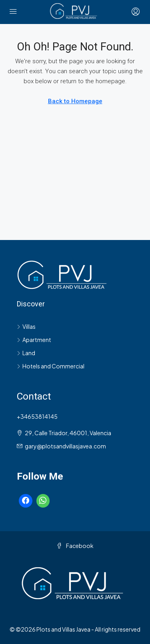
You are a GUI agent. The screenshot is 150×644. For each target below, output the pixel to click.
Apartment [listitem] (34, 340)
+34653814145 (37, 416)
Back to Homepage (75, 101)
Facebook (75, 546)
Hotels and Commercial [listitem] (51, 366)
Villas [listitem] (26, 326)
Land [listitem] (26, 353)
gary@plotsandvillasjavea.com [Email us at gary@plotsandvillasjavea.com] (65, 446)
